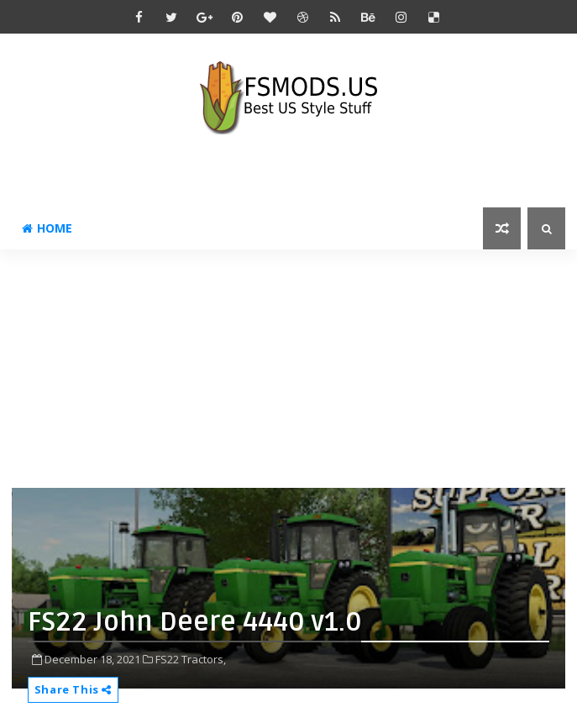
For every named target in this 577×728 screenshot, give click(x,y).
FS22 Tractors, (191, 659)
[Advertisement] (294, 367)
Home (47, 228)
